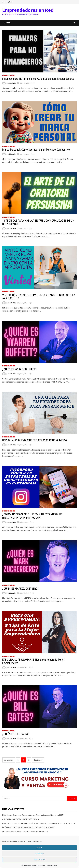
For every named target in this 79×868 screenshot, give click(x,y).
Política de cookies (26, 865)
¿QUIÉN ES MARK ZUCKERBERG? (20, 589)
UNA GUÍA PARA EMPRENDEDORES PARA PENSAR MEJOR (35, 440)
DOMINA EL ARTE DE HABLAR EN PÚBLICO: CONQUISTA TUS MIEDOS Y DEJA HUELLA (38, 823)
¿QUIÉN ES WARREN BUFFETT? (19, 369)
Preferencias (40, 860)
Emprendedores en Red (28, 10)
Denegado (39, 854)
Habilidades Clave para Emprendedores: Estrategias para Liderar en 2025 (33, 815)
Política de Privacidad (38, 865)
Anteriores (9, 760)
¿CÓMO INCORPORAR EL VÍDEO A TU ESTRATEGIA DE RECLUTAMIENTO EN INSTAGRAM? (32, 516)
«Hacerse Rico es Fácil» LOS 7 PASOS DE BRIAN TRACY (25, 832)
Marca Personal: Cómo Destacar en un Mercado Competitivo (36, 150)
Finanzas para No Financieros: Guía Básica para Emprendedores (38, 79)
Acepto (39, 847)
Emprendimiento (9, 75)
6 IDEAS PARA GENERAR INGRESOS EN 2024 (21, 819)
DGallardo (12, 83)
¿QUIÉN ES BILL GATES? (16, 734)
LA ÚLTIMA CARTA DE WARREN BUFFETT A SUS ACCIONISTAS (28, 827)
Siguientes (38, 760)
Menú (7, 23)
